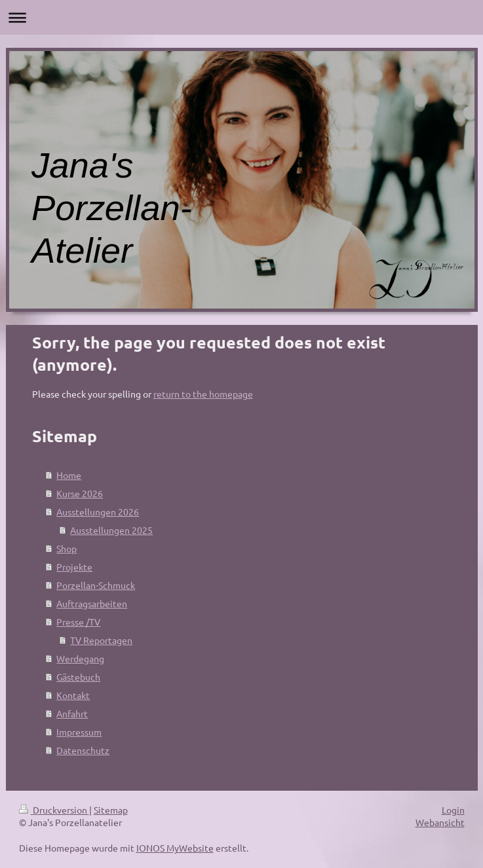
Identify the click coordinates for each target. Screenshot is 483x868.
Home (69, 475)
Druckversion (54, 810)
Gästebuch (78, 677)
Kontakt (73, 695)
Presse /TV (78, 622)
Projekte (74, 567)
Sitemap (111, 810)
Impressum (79, 732)
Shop (67, 548)
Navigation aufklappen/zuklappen (241, 17)
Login (453, 810)
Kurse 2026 (80, 493)
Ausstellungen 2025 (111, 530)
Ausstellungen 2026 (98, 512)
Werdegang (80, 658)
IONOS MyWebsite (175, 848)
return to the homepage (203, 394)
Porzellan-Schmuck (96, 585)
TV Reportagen (101, 640)
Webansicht (440, 822)
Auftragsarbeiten (92, 603)
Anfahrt (72, 713)
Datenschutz (83, 750)
